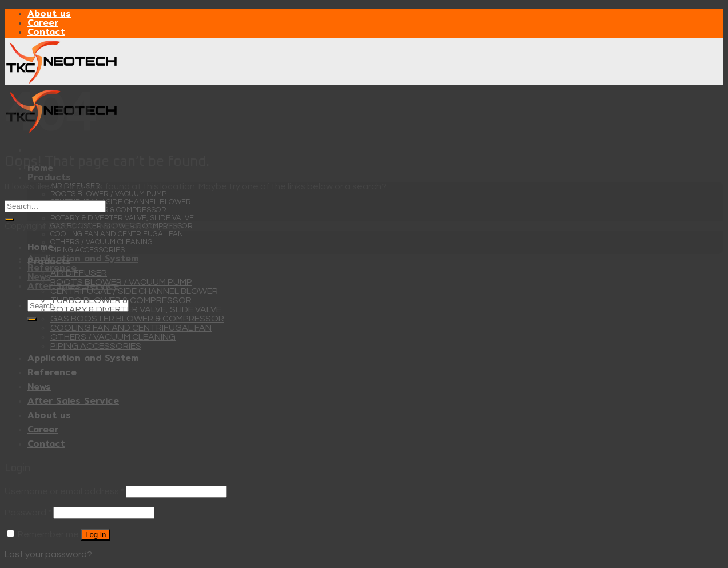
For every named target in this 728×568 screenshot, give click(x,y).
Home (40, 247)
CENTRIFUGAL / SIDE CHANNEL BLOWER (121, 202)
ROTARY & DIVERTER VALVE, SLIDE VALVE (122, 218)
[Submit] (32, 319)
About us (49, 13)
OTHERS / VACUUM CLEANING (102, 242)
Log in (96, 535)
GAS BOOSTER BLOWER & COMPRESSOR (137, 319)
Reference (52, 372)
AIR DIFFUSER (79, 273)
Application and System (83, 258)
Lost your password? (48, 554)
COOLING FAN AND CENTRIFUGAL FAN (117, 234)
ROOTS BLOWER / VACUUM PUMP (108, 194)
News (39, 277)
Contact (46, 32)
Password (28, 513)
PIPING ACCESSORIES (87, 250)
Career (43, 23)
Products (49, 177)
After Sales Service (73, 401)
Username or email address (64, 491)
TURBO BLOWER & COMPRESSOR (108, 210)
